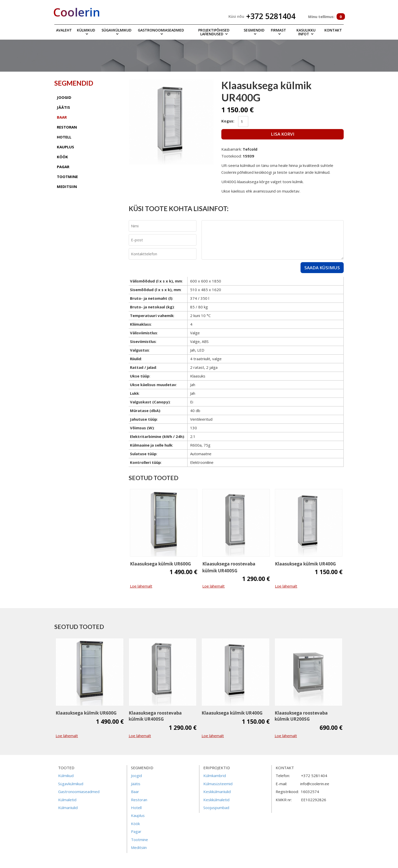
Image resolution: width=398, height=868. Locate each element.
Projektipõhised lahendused (214, 32)
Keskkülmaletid (216, 800)
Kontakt (333, 30)
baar (62, 117)
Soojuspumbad (216, 808)
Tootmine (139, 840)
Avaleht (64, 30)
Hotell (136, 808)
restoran (67, 127)
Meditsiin (139, 847)
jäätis (63, 107)
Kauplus (138, 815)
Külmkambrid (215, 776)
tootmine (67, 177)
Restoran (139, 800)
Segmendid (254, 30)
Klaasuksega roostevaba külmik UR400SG (229, 567)
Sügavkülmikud (117, 30)
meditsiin (67, 186)
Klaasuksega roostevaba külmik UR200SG (301, 716)
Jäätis (136, 784)
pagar (63, 167)
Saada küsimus (322, 268)
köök (62, 157)
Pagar (136, 831)
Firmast (278, 30)
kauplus (65, 147)
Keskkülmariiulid (217, 792)
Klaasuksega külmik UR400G (305, 564)
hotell (64, 137)
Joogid (136, 776)
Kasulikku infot (306, 32)
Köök (135, 824)
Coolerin (77, 12)
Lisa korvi (283, 134)
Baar (135, 792)
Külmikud (86, 30)
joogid (64, 97)
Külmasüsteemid (218, 784)
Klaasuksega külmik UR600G (160, 564)
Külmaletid (67, 800)
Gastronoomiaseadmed (161, 30)
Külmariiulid (68, 808)
